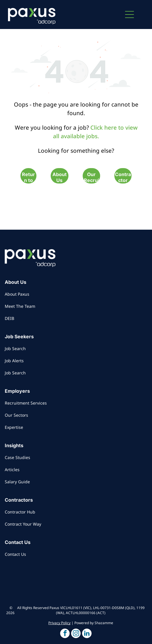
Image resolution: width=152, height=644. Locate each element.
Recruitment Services (26, 403)
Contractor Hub (20, 512)
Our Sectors (16, 415)
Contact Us (15, 554)
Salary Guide (17, 482)
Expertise (14, 427)
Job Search (15, 348)
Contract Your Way (23, 524)
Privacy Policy (59, 623)
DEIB (9, 318)
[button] (129, 15)
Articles (12, 470)
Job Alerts (14, 361)
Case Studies (17, 457)
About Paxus (17, 294)
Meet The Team (20, 306)
